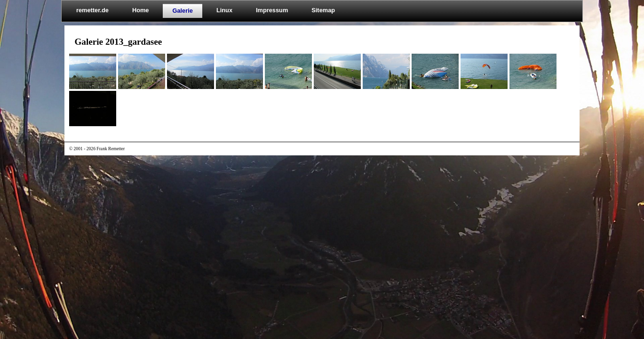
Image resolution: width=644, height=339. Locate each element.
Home (141, 10)
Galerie (182, 11)
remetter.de (92, 10)
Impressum (272, 10)
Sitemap (323, 10)
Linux (224, 10)
